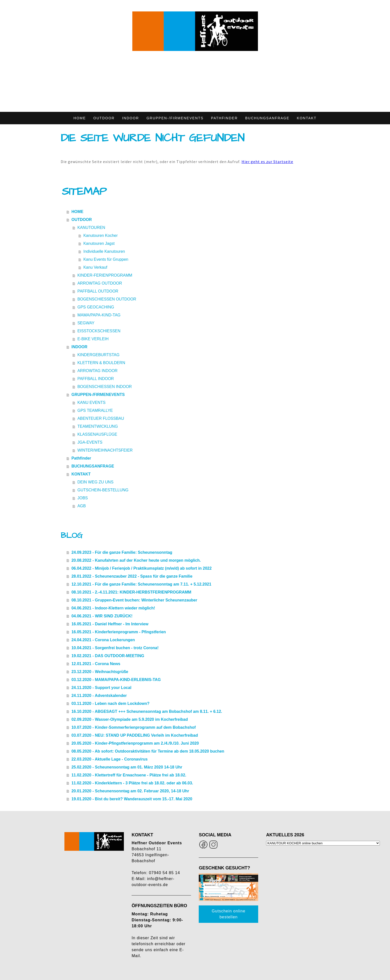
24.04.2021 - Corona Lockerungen (103, 640)
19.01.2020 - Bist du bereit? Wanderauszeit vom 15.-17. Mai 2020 (132, 799)
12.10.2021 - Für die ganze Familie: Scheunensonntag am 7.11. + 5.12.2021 (141, 584)
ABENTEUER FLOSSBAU (101, 418)
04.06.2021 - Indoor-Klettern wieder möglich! (113, 608)
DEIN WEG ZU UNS (95, 482)
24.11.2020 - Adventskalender (99, 696)
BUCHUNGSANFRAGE (267, 118)
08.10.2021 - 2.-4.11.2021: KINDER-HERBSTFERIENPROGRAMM (131, 592)
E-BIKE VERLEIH (93, 339)
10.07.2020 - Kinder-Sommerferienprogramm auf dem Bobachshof (134, 727)
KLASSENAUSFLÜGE (97, 434)
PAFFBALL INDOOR (96, 379)
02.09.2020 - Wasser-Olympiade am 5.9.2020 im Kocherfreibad (130, 719)
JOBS (83, 498)
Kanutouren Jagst (99, 243)
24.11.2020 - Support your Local (101, 688)
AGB (82, 506)
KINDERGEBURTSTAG (98, 355)
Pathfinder (224, 118)
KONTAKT (307, 118)
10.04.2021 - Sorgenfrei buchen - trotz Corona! (115, 648)
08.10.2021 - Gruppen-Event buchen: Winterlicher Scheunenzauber (134, 600)
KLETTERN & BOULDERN (101, 363)
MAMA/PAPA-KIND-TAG (99, 315)
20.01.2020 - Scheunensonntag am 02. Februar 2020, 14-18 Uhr (130, 791)
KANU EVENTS (91, 403)
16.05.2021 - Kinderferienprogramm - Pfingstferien (119, 632)
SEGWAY (86, 323)
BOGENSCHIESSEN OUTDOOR (107, 299)
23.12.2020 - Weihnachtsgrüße (100, 672)
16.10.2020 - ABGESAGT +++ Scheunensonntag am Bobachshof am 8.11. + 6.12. (147, 711)
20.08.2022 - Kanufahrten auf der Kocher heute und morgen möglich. (136, 560)
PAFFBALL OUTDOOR (98, 291)
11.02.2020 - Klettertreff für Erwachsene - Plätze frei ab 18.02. (129, 775)
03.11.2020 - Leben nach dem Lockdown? (110, 703)
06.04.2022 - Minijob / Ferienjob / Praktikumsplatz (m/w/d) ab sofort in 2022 (142, 568)
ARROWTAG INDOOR (97, 371)
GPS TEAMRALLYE (95, 410)
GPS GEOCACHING (96, 307)
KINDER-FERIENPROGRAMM (105, 275)
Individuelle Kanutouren (104, 251)
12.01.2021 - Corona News (96, 664)
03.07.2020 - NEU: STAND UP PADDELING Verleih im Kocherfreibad (135, 735)
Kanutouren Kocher (100, 235)
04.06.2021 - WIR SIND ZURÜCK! (102, 616)
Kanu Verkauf (95, 267)
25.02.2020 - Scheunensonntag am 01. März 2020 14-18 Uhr (127, 767)
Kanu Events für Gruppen (106, 259)
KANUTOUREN (91, 228)
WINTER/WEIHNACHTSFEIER (105, 450)
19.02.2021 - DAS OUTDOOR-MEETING (108, 656)
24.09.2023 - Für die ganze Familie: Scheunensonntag (122, 552)
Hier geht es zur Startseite (267, 162)
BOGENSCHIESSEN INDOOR (105, 387)
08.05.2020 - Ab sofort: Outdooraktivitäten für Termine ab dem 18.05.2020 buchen (148, 751)
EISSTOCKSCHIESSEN (99, 331)
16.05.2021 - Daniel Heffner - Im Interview (110, 624)
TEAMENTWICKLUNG (98, 426)
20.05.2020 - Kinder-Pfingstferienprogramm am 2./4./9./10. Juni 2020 (135, 743)
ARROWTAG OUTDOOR (100, 283)
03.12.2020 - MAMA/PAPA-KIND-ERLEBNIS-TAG (116, 680)
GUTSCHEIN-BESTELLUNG (103, 490)
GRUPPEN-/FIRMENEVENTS (175, 118)
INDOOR (131, 118)
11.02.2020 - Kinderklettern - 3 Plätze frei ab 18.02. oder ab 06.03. (132, 783)
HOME (80, 118)
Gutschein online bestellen (228, 914)
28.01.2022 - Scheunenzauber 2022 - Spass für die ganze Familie (132, 576)
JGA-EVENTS (90, 442)
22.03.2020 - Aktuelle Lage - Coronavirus (109, 759)
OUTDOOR (104, 118)
